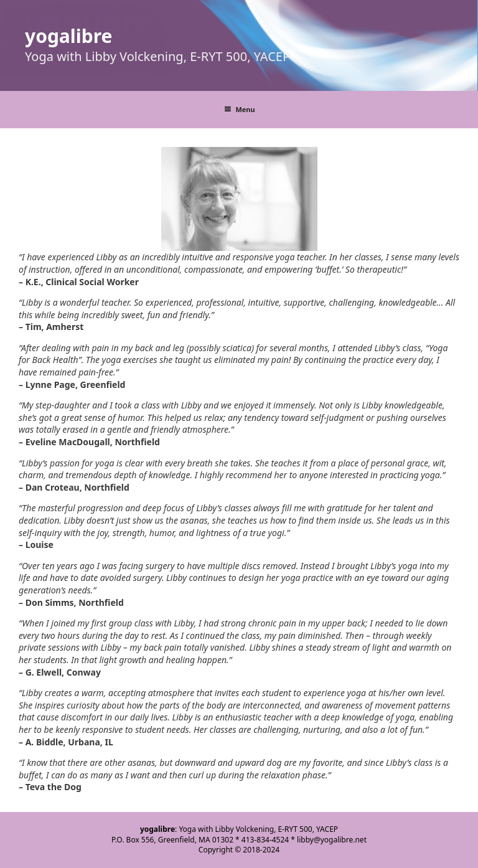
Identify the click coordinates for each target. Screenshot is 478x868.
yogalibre (68, 36)
